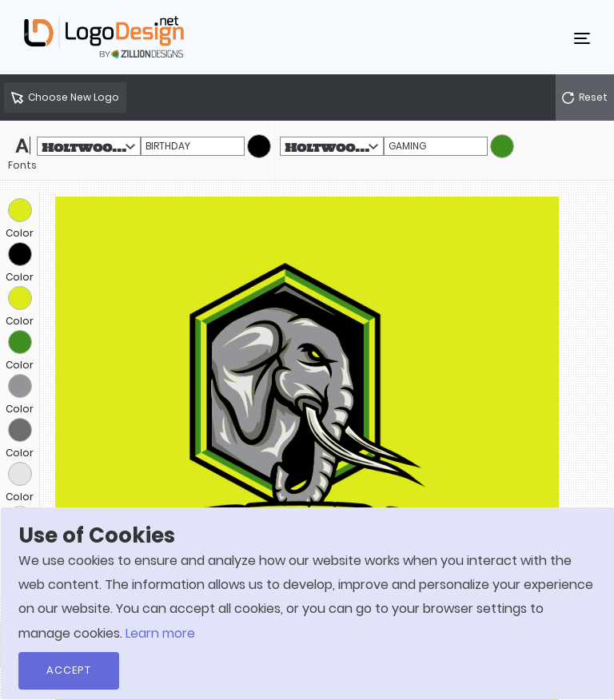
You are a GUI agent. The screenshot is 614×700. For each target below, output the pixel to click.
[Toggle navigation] (582, 38)
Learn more (160, 633)
